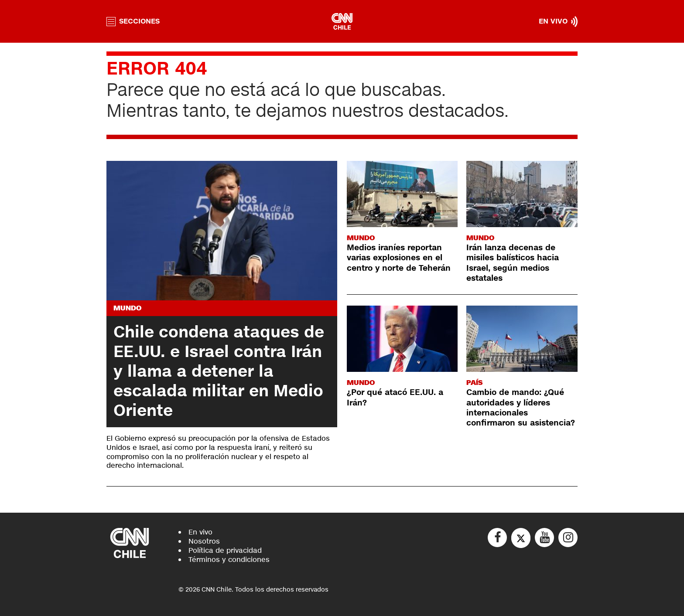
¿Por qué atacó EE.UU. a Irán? (395, 397)
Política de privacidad (225, 550)
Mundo (127, 308)
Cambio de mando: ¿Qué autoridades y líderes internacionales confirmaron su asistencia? (521, 408)
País (474, 383)
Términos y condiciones (229, 560)
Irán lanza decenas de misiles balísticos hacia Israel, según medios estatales (513, 263)
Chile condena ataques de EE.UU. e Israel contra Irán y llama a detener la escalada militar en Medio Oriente (219, 371)
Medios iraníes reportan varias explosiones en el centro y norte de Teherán (399, 258)
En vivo (200, 532)
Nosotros (204, 541)
